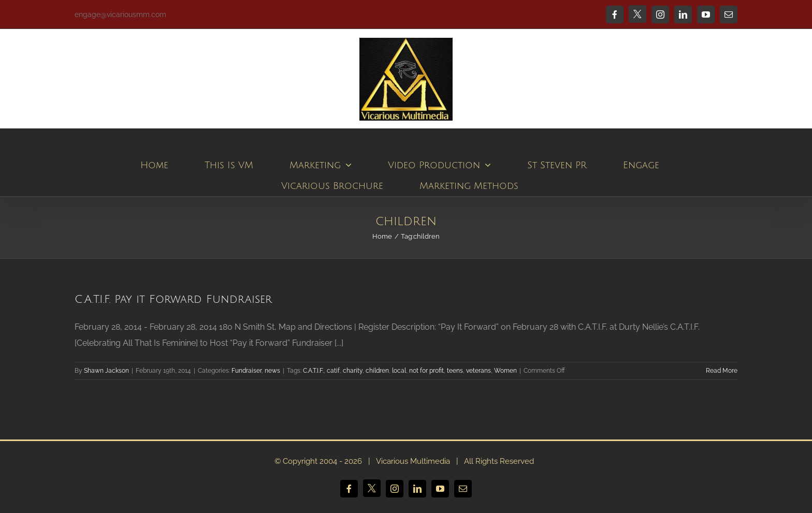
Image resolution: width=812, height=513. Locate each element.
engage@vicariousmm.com (120, 14)
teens (455, 371)
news (272, 371)
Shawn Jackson (106, 371)
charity (353, 371)
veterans (479, 371)
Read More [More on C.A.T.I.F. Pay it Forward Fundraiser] (722, 371)
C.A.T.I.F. (313, 371)
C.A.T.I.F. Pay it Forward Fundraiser (173, 299)
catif (333, 371)
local (399, 371)
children (377, 371)
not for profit (426, 371)
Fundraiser (247, 371)
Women (505, 371)
